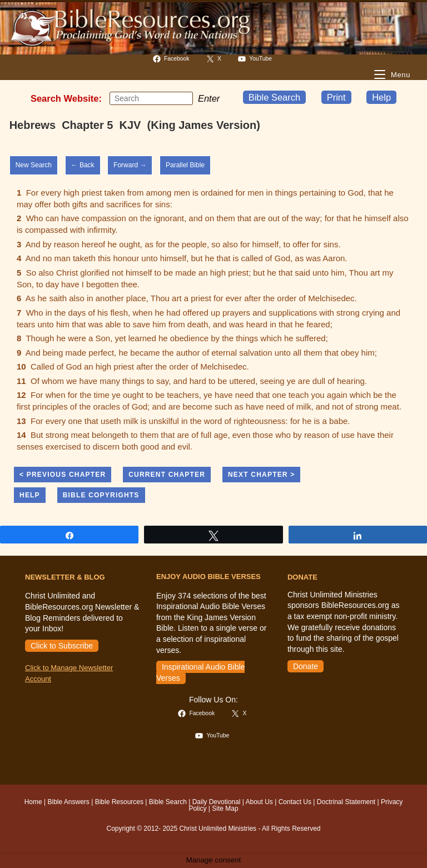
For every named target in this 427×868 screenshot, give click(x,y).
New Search (34, 165)
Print (336, 97)
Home (33, 802)
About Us (259, 802)
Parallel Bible (185, 165)
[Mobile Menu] (392, 75)
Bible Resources (119, 802)
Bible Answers (68, 802)
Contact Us (295, 802)
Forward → (130, 165)
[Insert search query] (151, 98)
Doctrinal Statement (346, 802)
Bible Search (275, 97)
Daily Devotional (217, 802)
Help (381, 97)
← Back (83, 165)
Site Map (225, 809)
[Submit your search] (182, 98)
